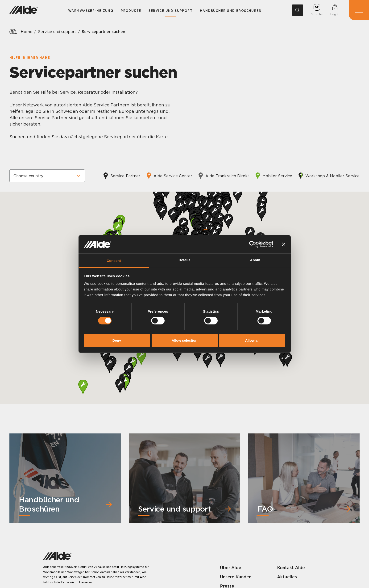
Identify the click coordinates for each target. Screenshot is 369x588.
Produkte (131, 11)
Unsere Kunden (236, 577)
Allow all (252, 340)
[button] (83, 387)
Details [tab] (185, 260)
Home (27, 32)
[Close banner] (284, 244)
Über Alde (231, 568)
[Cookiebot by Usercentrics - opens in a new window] (253, 244)
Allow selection (184, 340)
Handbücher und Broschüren (231, 11)
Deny (117, 340)
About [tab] (255, 260)
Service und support (170, 11)
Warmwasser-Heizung (91, 11)
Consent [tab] (114, 261)
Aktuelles (287, 577)
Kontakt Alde (291, 568)
